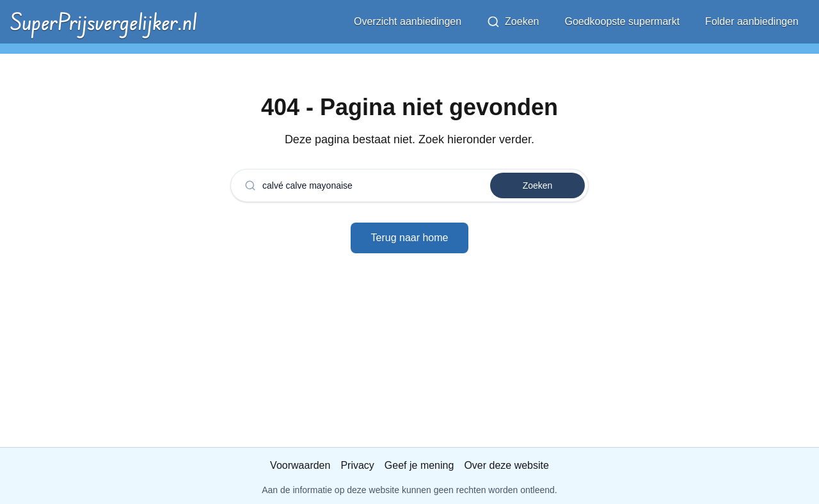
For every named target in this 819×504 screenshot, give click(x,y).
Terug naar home (410, 238)
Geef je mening (419, 465)
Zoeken (513, 22)
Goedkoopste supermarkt (622, 21)
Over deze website (506, 465)
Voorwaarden (300, 465)
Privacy (357, 465)
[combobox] (369, 185)
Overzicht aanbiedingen (408, 21)
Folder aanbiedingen (752, 21)
